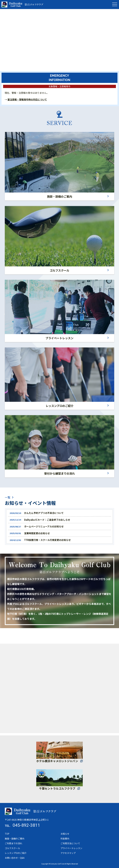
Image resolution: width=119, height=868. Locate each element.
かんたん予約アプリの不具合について (44, 513)
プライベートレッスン (59, 338)
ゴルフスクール (59, 270)
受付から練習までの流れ (59, 473)
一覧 (8, 497)
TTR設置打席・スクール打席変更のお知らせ (47, 540)
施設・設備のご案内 (59, 196)
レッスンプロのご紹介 (60, 406)
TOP (7, 834)
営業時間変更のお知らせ (37, 533)
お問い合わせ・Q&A (15, 858)
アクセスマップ (68, 853)
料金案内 (65, 839)
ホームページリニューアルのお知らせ (44, 526)
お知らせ (65, 834)
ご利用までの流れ (13, 843)
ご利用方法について (70, 843)
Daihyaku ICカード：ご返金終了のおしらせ (47, 520)
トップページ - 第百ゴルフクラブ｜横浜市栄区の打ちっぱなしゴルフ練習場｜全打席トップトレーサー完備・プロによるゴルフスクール (22, 5)
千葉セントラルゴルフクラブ (57, 788)
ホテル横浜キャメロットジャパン (57, 761)
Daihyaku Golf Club (57, 864)
